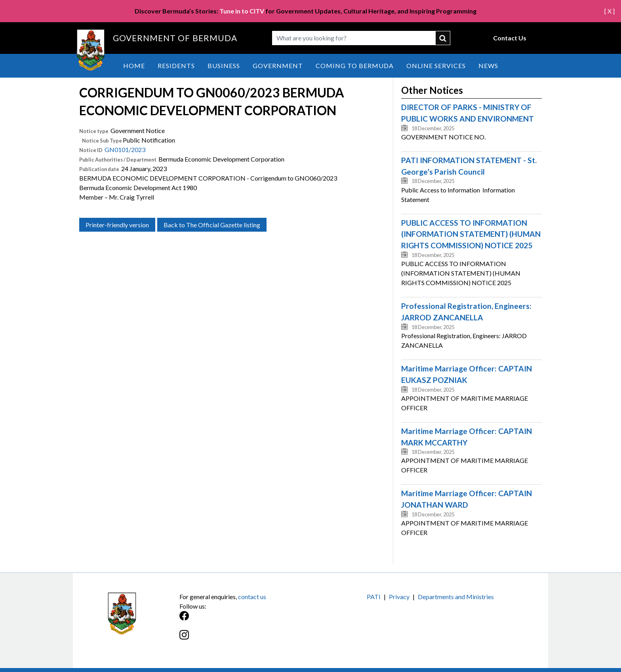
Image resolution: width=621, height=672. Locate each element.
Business (224, 66)
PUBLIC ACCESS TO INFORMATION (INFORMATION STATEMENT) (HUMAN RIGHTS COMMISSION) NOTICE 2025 (471, 234)
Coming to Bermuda (355, 66)
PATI (374, 597)
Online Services (436, 66)
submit (443, 38)
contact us (252, 597)
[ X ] (610, 11)
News (488, 66)
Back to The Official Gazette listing (212, 225)
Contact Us (510, 38)
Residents (176, 66)
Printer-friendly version (117, 225)
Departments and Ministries (456, 597)
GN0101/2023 (125, 149)
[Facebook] (245, 620)
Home (134, 66)
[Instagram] (245, 639)
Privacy (399, 597)
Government (278, 66)
